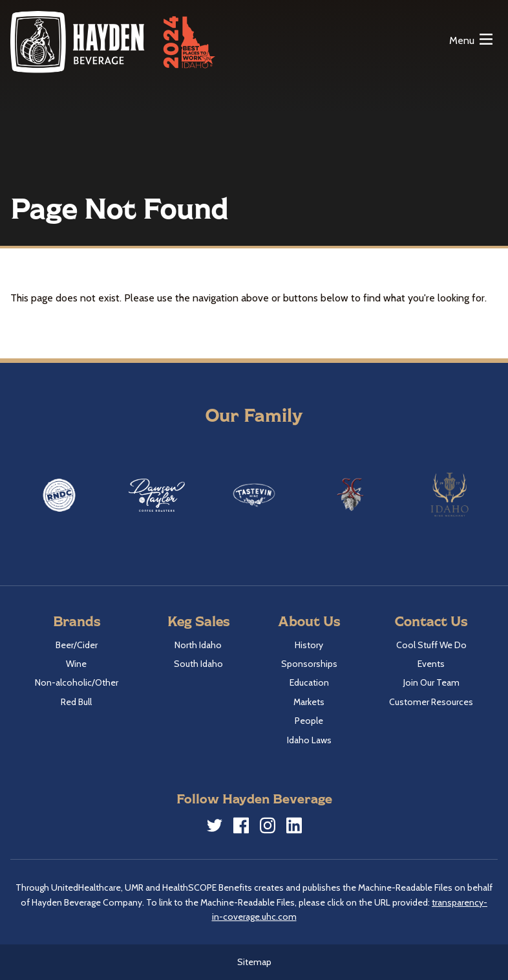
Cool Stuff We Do (431, 645)
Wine (76, 664)
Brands (77, 621)
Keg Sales (198, 621)
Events (431, 664)
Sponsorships (309, 664)
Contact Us (431, 621)
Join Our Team (431, 682)
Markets (309, 702)
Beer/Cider (77, 645)
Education (309, 682)
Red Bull (76, 702)
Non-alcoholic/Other (77, 682)
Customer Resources (431, 702)
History (309, 645)
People (309, 721)
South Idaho (198, 664)
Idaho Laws (309, 740)
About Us (309, 621)
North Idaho (198, 645)
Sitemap (254, 962)
